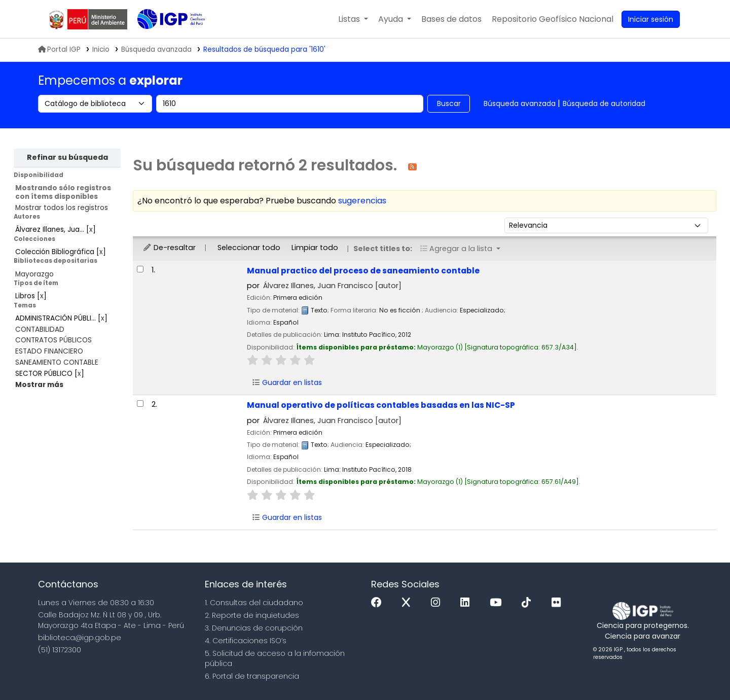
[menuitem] (553, 19)
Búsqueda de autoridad (604, 103)
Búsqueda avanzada (520, 103)
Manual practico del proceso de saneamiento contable (363, 271)
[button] (353, 19)
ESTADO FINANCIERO (49, 351)
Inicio (101, 49)
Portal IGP (59, 49)
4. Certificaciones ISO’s (246, 641)
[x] (409, 603)
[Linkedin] (467, 603)
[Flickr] (559, 603)
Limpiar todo (315, 248)
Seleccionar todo (249, 248)
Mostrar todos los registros (62, 208)
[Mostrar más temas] (39, 385)
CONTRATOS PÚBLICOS (53, 340)
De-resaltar (169, 248)
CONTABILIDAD (40, 329)
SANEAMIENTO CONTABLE (57, 362)
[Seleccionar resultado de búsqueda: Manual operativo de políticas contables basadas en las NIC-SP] (140, 404)
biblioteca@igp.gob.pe (80, 638)
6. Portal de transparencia (252, 676)
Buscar (449, 103)
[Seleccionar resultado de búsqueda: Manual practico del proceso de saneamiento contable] (140, 269)
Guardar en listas (287, 382)
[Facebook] (379, 603)
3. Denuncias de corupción (254, 628)
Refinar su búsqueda (67, 157)
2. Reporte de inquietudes (252, 615)
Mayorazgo (34, 274)
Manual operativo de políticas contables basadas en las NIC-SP (381, 405)
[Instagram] (438, 603)
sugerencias (362, 201)
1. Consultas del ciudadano (254, 603)
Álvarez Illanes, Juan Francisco (332, 286)
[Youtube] (498, 603)
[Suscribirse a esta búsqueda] (412, 166)
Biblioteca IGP (163, 40)
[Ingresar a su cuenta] (651, 19)
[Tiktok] (529, 603)
